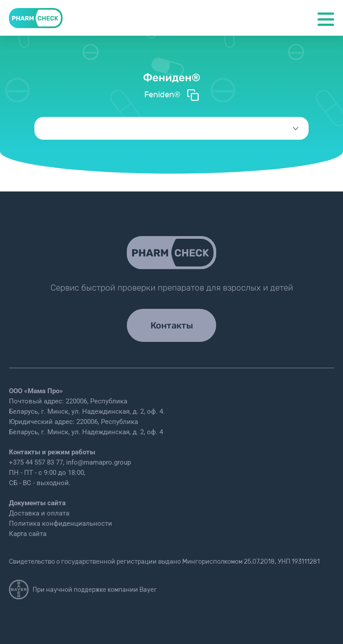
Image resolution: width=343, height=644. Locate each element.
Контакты (172, 325)
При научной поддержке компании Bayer (83, 590)
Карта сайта (28, 534)
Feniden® (171, 95)
